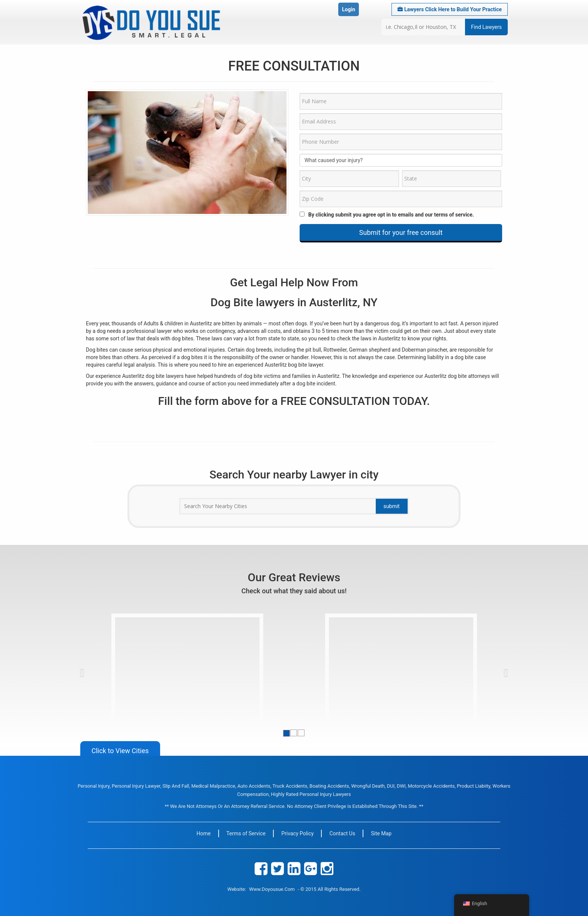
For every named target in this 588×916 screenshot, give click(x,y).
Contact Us (342, 833)
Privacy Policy (297, 833)
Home (204, 833)
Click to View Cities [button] (120, 751)
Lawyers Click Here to (450, 9)
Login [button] (349, 9)
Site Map (381, 833)
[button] (95, 671)
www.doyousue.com (272, 889)
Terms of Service (246, 833)
